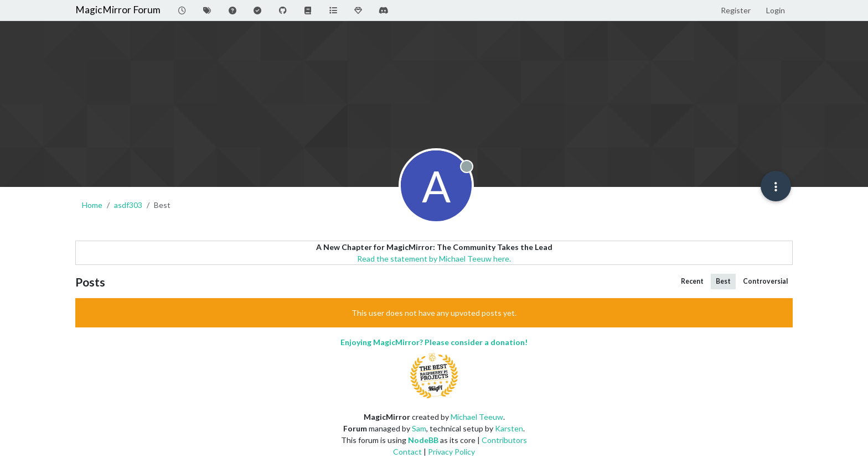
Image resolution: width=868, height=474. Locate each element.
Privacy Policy (451, 452)
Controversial (765, 281)
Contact (407, 452)
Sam (419, 428)
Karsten (509, 428)
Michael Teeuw (477, 417)
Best (723, 281)
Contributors (504, 440)
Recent (692, 281)
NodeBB (423, 440)
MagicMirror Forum (118, 10)
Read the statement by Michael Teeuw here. (434, 259)
